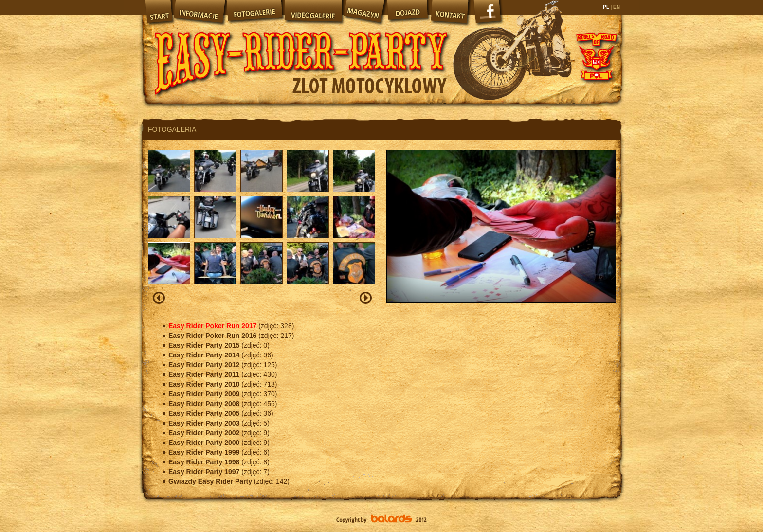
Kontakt (451, 12)
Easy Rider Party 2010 (205, 384)
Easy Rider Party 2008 (205, 404)
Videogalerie (313, 12)
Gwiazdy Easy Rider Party (211, 481)
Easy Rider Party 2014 (205, 355)
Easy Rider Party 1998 (205, 462)
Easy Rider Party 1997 (205, 472)
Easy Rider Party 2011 (205, 374)
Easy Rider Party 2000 (205, 443)
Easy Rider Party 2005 (205, 413)
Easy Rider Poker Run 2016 (213, 336)
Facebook (489, 15)
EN (616, 7)
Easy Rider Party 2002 (205, 433)
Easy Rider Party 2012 (205, 365)
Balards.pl (381, 520)
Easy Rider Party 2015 (205, 345)
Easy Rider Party (301, 53)
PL (607, 7)
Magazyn (364, 12)
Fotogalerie (254, 12)
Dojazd (408, 12)
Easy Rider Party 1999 (205, 452)
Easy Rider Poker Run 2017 (213, 326)
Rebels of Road (596, 56)
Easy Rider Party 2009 (205, 394)
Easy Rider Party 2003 (205, 423)
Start (158, 12)
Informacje (199, 12)
